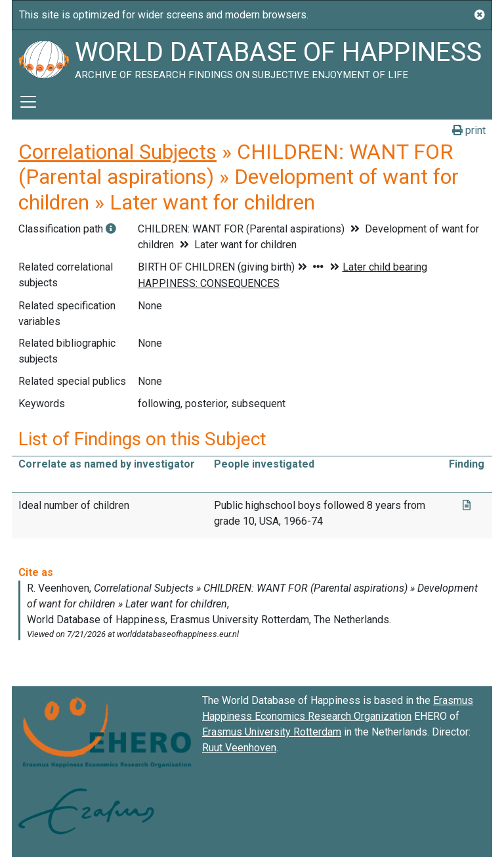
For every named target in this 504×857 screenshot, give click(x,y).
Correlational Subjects (117, 152)
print (469, 130)
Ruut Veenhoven (239, 748)
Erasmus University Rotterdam (272, 732)
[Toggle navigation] (28, 102)
